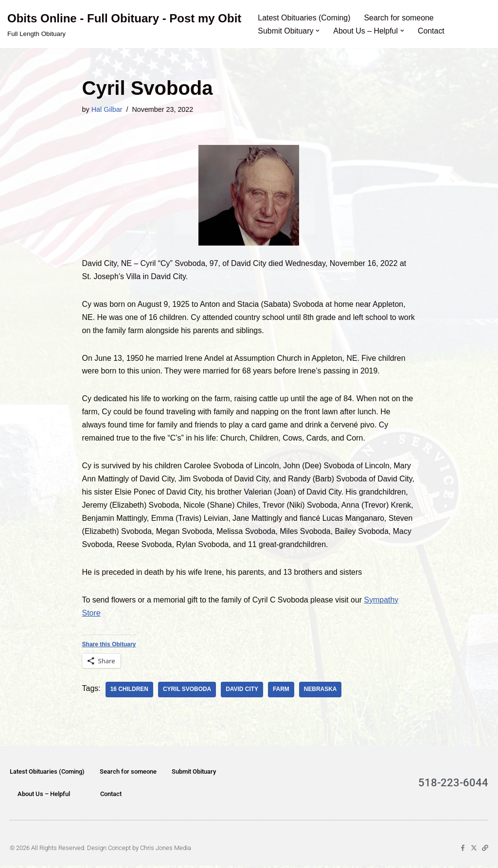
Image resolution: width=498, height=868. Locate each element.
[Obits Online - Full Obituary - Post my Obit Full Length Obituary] (124, 24)
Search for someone (400, 18)
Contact (432, 31)
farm (282, 692)
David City (242, 692)
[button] (318, 31)
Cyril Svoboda (188, 692)
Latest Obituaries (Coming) (304, 18)
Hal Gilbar (107, 109)
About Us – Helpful (44, 796)
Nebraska (321, 692)
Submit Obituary (194, 774)
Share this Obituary (109, 647)
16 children (130, 692)
